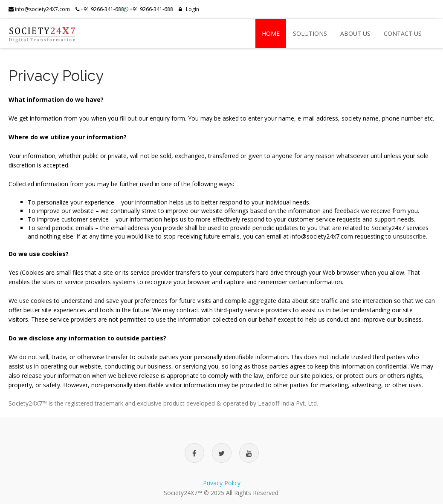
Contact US (403, 33)
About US (355, 33)
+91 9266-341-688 (151, 9)
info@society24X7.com (39, 9)
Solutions (310, 33)
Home (271, 33)
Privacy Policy (222, 483)
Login (189, 9)
